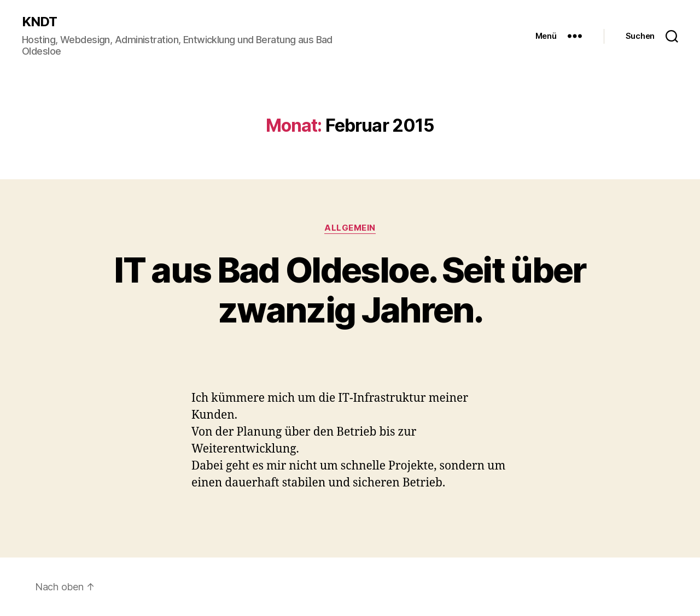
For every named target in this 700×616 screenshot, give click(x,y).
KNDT (39, 22)
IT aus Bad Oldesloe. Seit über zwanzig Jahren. (350, 290)
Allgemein (350, 228)
